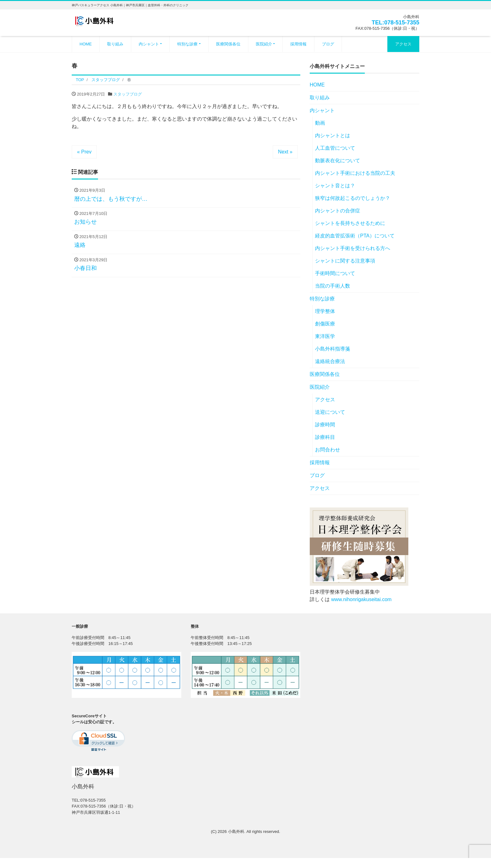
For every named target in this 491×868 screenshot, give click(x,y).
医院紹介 (264, 44)
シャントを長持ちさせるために (350, 223)
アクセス (403, 44)
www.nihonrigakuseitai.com (361, 599)
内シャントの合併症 (338, 211)
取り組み (115, 44)
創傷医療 (325, 324)
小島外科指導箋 (333, 349)
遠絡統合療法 (330, 361)
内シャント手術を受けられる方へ (353, 248)
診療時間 (325, 425)
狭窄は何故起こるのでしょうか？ (353, 198)
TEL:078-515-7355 (395, 23)
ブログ (328, 44)
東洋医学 (325, 336)
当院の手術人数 (333, 286)
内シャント (149, 44)
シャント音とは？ (335, 186)
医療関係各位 (228, 44)
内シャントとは (333, 135)
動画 (320, 123)
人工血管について (335, 148)
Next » (285, 152)
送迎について (330, 412)
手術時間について (335, 273)
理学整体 (325, 311)
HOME (86, 44)
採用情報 (298, 44)
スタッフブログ (128, 94)
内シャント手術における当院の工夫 (355, 173)
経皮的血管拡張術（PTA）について (355, 236)
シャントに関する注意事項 (345, 261)
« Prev (84, 152)
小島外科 (236, 832)
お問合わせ (328, 450)
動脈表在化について (338, 161)
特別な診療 (187, 44)
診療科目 (325, 437)
